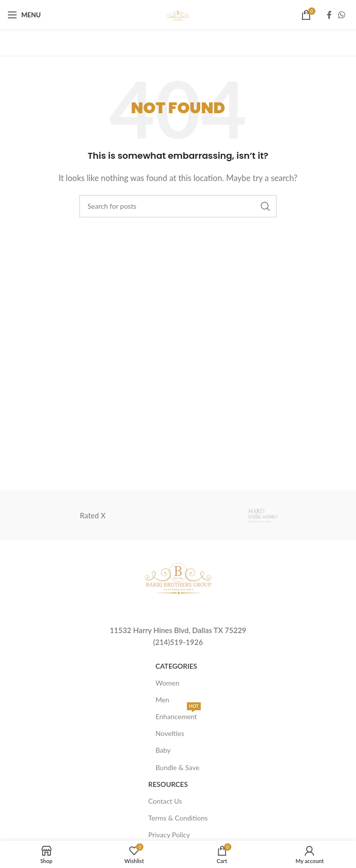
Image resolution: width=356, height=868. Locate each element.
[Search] (178, 206)
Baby (163, 750)
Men (162, 700)
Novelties (170, 733)
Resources (168, 784)
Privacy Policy (169, 835)
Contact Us (165, 801)
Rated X (93, 515)
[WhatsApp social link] (342, 15)
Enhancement (178, 714)
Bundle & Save (177, 767)
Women (167, 683)
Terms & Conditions (178, 818)
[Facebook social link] (329, 15)
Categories (176, 666)
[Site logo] (178, 14)
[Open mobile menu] (24, 15)
